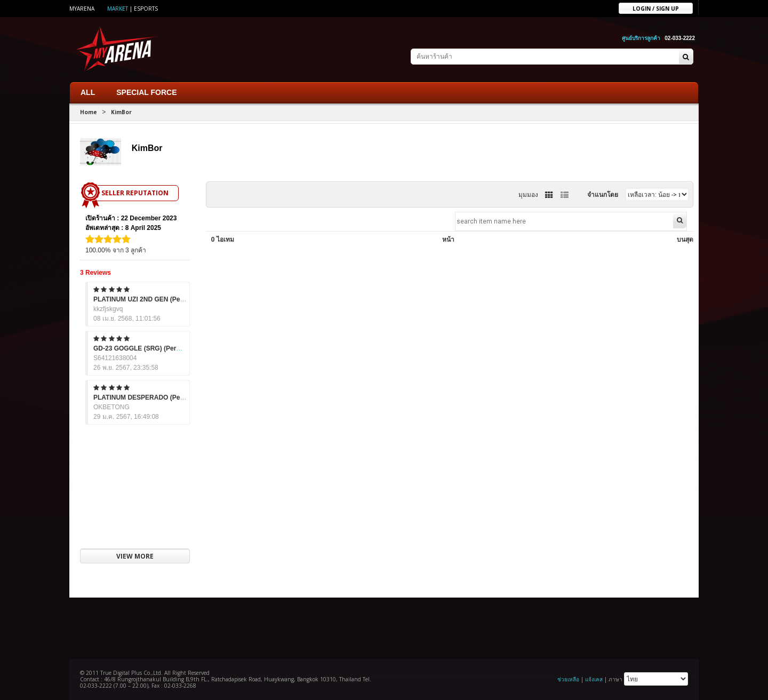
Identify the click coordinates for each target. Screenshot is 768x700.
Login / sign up (656, 8)
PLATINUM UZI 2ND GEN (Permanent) (150, 297)
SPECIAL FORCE (146, 90)
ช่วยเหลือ (568, 677)
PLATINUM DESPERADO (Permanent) (150, 395)
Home (89, 110)
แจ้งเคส (594, 677)
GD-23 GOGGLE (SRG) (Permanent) (147, 346)
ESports (146, 9)
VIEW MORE (135, 554)
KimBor (121, 110)
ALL (88, 90)
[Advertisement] (384, 625)
